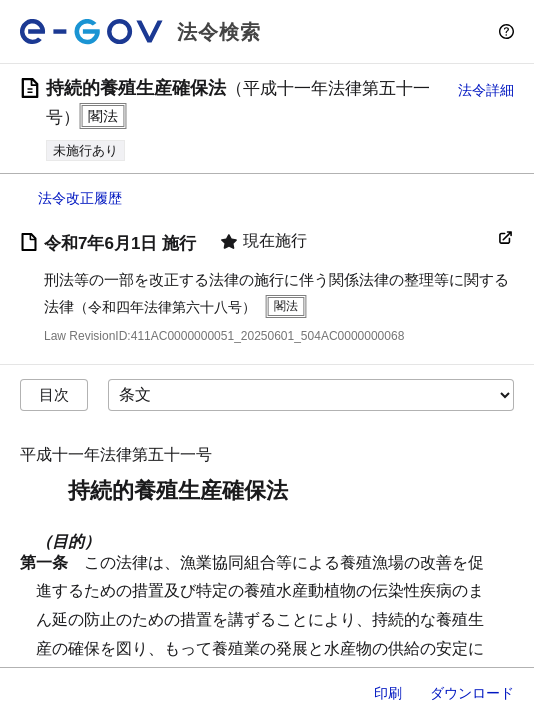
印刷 (388, 693)
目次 (54, 394)
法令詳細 (486, 90)
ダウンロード (472, 693)
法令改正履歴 (80, 198)
